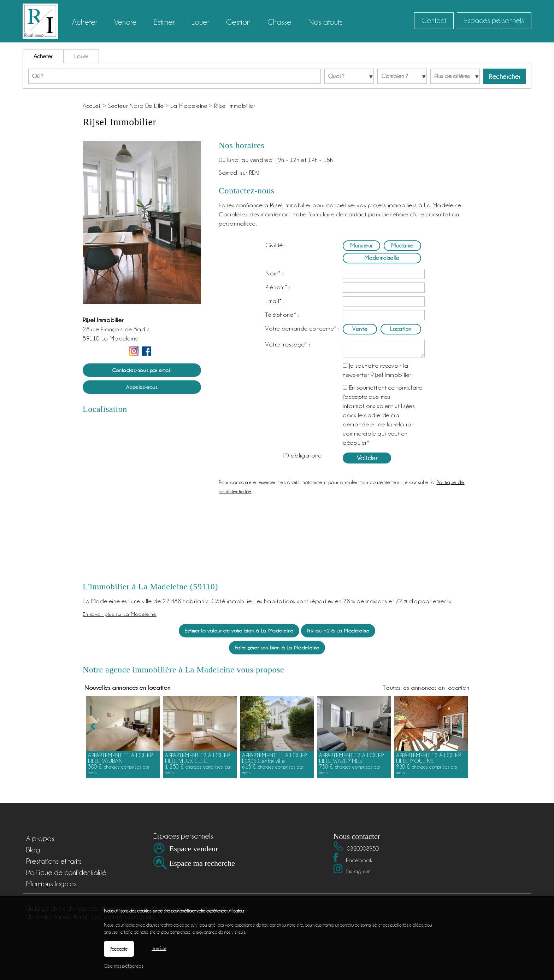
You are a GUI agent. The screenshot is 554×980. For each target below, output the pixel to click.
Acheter (43, 56)
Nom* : (274, 273)
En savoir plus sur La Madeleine (120, 614)
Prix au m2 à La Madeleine (338, 631)
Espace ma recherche (202, 863)
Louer (81, 56)
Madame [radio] (402, 246)
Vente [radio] (360, 329)
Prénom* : (278, 287)
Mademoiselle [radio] (382, 258)
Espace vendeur (194, 849)
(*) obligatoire (302, 455)
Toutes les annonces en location (426, 748)
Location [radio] (401, 329)
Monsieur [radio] (361, 246)
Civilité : (275, 245)
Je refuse (159, 948)
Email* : (275, 301)
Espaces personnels (494, 21)
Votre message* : (288, 344)
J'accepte (119, 949)
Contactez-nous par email (142, 370)
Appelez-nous (142, 387)
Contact (434, 21)
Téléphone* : (282, 315)
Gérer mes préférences (123, 966)
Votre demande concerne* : (302, 328)
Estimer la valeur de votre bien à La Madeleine (239, 631)
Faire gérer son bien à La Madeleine (277, 647)
